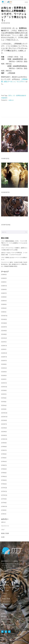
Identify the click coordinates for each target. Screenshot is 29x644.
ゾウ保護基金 (6, 585)
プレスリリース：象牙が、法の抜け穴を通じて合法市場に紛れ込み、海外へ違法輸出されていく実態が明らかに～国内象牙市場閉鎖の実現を (14, 264)
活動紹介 (3, 579)
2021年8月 (4, 390)
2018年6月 (4, 469)
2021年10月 (4, 387)
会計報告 (3, 614)
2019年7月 (4, 450)
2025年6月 (4, 297)
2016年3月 (4, 510)
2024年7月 (4, 327)
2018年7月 (4, 465)
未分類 (3, 537)
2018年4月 (4, 477)
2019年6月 (4, 454)
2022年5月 (4, 364)
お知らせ (11, 100)
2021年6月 (4, 398)
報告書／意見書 (5, 533)
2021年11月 (4, 383)
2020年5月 (4, 432)
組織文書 (3, 616)
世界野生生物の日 (21, 96)
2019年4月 (4, 462)
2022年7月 (4, 361)
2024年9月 (4, 319)
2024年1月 (4, 342)
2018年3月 (4, 480)
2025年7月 (4, 293)
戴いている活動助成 (6, 619)
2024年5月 (4, 334)
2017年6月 (4, 503)
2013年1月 (4, 514)
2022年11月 (4, 357)
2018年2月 (4, 484)
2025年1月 (4, 312)
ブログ (3, 530)
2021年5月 (4, 402)
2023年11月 (4, 346)
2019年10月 (4, 439)
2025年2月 (4, 308)
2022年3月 (4, 372)
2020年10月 (4, 417)
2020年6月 (4, 428)
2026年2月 (4, 278)
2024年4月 (4, 338)
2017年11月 (4, 491)
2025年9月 (4, 289)
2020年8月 (4, 420)
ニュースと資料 (5, 590)
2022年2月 (4, 376)
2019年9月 (4, 443)
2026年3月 (4, 274)
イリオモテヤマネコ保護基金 (9, 588)
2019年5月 (4, 458)
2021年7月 (4, 394)
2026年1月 (4, 282)
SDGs (10, 96)
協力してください (5, 604)
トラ (14, 96)
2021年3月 (4, 409)
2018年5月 (4, 473)
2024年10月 (4, 316)
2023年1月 (4, 349)
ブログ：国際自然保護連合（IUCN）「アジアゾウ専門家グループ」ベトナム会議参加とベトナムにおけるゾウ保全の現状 (14, 243)
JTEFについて (5, 576)
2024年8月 (4, 323)
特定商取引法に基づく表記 (8, 625)
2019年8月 (4, 447)
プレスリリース (5, 526)
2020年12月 (4, 413)
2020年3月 (4, 435)
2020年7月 (4, 424)
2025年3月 (4, 304)
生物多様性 (4, 98)
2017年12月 (4, 488)
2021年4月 (4, 405)
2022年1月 (4, 379)
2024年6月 (4, 331)
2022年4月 (4, 368)
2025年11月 (4, 286)
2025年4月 (4, 301)
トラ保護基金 (6, 582)
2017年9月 (4, 499)
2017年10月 (4, 495)
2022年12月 (4, 353)
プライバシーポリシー (7, 622)
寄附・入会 (4, 607)
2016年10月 (4, 506)
